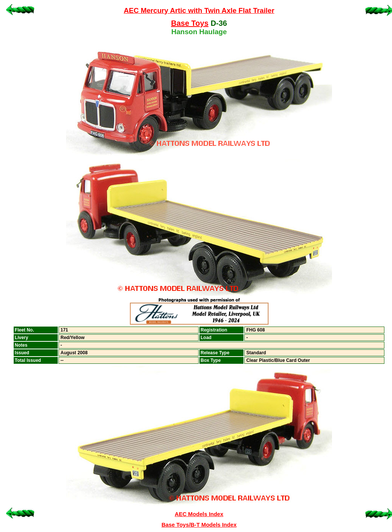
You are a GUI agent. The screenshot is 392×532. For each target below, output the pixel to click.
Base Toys (190, 23)
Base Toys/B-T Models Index (199, 525)
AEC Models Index (199, 514)
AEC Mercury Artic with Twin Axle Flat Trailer (199, 10)
